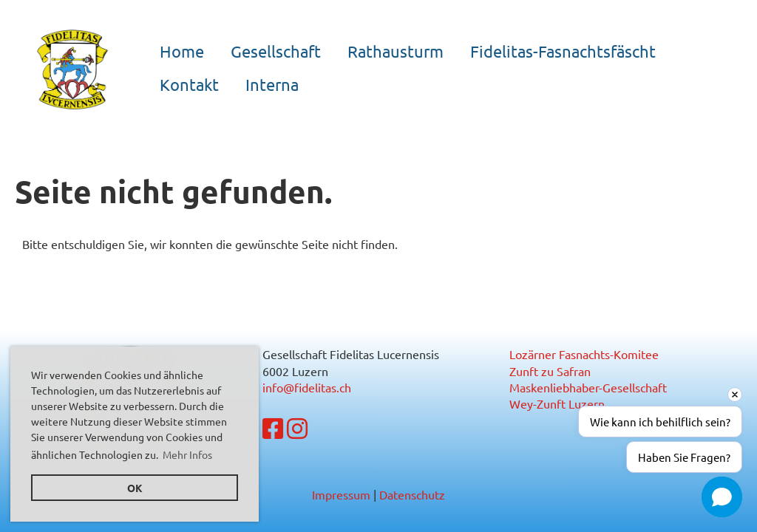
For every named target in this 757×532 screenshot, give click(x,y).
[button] (722, 497)
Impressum (341, 494)
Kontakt (189, 84)
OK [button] (135, 488)
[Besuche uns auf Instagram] (297, 428)
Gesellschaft (276, 51)
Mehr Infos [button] (187, 454)
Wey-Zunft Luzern (557, 403)
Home (182, 51)
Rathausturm (396, 51)
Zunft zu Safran (550, 371)
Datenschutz (412, 494)
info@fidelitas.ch (307, 387)
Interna (272, 84)
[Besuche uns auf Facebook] (273, 428)
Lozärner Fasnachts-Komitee (584, 354)
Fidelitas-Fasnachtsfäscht (563, 51)
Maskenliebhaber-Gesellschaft (588, 387)
